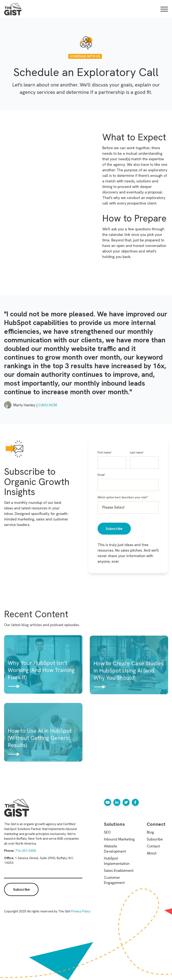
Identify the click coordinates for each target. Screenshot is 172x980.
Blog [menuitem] (150, 832)
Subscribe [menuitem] (155, 839)
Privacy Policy (81, 911)
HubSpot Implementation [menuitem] (117, 861)
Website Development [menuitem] (115, 849)
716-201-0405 (26, 851)
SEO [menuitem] (107, 832)
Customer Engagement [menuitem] (114, 880)
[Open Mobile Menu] (164, 9)
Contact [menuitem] (153, 846)
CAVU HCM (48, 405)
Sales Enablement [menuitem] (119, 870)
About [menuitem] (152, 853)
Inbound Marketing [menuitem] (119, 839)
